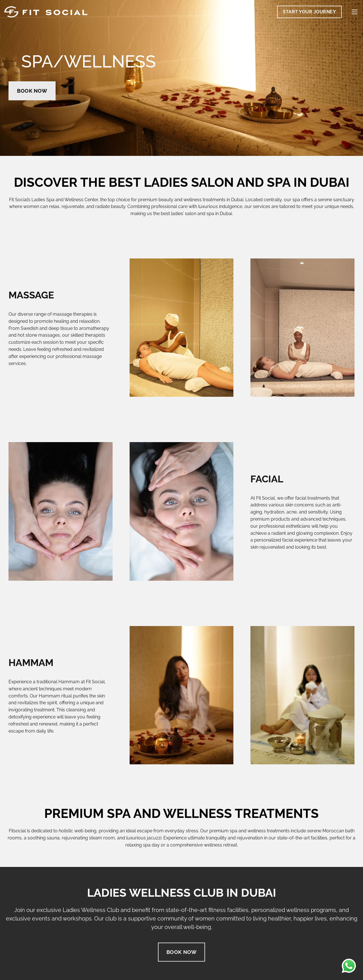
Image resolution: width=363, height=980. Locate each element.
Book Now (32, 91)
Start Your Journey (309, 12)
